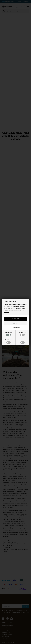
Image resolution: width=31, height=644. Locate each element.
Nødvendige (8, 334)
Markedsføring (22, 334)
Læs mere (6, 312)
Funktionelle (8, 342)
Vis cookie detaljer (16, 327)
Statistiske (22, 342)
